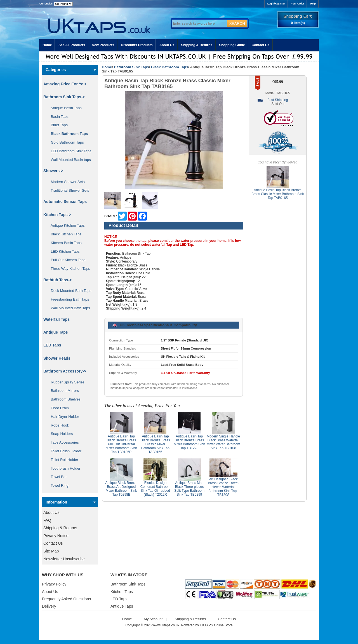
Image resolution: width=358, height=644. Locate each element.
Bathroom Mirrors (63, 391)
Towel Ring (58, 485)
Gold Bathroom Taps (65, 142)
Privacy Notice (56, 536)
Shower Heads (57, 358)
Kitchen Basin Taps (64, 243)
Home (47, 45)
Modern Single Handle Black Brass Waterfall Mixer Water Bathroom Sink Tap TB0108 (223, 442)
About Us (167, 45)
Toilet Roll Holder (62, 460)
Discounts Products (137, 45)
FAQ (47, 520)
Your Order (298, 4)
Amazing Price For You (65, 84)
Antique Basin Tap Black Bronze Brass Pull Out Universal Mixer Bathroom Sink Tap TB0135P (121, 444)
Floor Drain (58, 408)
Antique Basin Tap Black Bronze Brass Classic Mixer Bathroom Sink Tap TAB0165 (155, 444)
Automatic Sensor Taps (65, 202)
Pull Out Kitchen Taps (66, 260)
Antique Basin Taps (64, 108)
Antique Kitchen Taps (66, 225)
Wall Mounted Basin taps (69, 160)
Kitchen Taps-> (57, 215)
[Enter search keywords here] (199, 24)
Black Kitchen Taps (64, 234)
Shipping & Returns (197, 45)
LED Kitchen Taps (63, 251)
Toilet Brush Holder (64, 451)
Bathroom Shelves (64, 399)
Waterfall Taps (56, 319)
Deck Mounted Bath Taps (69, 291)
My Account (153, 619)
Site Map (51, 551)
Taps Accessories (63, 442)
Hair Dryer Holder (63, 417)
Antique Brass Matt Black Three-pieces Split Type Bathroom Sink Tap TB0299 (189, 489)
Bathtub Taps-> (57, 280)
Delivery (49, 606)
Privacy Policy (54, 584)
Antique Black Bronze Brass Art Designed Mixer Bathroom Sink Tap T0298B (121, 489)
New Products (103, 45)
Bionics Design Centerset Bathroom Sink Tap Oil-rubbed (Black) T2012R (155, 489)
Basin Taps (58, 117)
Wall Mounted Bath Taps (68, 308)
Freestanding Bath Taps (68, 299)
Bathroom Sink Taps (131, 67)
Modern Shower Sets (66, 182)
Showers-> (53, 171)
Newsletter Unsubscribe (64, 559)
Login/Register (276, 4)
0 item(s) (298, 23)
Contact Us (261, 45)
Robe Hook (58, 425)
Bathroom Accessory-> (65, 371)
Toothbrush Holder (63, 468)
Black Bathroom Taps (170, 67)
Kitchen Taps (122, 592)
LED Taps (52, 345)
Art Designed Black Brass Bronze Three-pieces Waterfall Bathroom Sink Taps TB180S (223, 487)
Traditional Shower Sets (68, 190)
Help (313, 4)
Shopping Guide (232, 45)
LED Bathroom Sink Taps (69, 151)
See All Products (72, 45)
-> (64, 97)
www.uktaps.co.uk (166, 625)
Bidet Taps (57, 125)
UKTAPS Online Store (216, 625)
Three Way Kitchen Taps (68, 269)
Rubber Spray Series (66, 382)
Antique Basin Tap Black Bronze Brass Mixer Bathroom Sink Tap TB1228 (189, 442)
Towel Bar (57, 477)
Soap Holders (60, 434)
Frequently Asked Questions (66, 599)
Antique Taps (56, 332)
